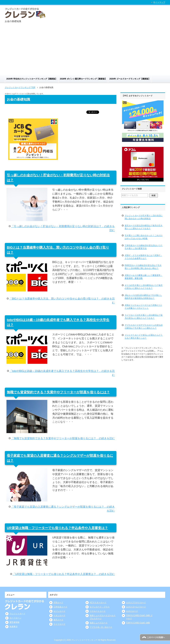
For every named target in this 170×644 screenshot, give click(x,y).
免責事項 (13, 627)
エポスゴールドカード (136, 607)
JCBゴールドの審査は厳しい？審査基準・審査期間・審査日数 (144, 277)
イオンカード (59, 615)
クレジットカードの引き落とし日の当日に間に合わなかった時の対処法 (144, 217)
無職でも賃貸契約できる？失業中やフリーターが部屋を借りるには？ (58, 392)
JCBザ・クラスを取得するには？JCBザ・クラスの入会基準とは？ (143, 257)
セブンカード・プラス (100, 607)
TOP (20, 87)
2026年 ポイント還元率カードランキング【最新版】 (83, 79)
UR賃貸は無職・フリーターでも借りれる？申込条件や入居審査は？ (57, 528)
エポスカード (132, 611)
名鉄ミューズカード (99, 623)
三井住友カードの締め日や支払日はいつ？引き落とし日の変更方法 (144, 247)
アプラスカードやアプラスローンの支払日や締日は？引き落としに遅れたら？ (144, 327)
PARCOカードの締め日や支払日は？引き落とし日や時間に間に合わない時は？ (143, 267)
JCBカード (58, 603)
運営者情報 (14, 622)
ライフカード (59, 624)
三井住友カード (60, 607)
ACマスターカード (98, 603)
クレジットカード (17, 614)
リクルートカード (98, 611)
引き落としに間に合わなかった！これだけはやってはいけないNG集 (144, 237)
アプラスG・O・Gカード (101, 627)
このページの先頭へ (156, 637)
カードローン (15, 618)
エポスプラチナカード (136, 603)
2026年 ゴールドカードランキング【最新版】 (130, 79)
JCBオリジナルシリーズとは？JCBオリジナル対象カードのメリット (143, 307)
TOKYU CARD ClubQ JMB (138, 623)
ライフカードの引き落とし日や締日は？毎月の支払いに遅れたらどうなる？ (144, 317)
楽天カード (58, 620)
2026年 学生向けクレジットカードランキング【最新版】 (32, 79)
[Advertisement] (85, 50)
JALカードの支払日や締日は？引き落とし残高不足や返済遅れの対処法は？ (143, 297)
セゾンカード (59, 611)
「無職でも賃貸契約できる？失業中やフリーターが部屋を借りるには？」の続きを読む (63, 438)
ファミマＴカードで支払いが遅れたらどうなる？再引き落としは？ (144, 337)
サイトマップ (159, 2)
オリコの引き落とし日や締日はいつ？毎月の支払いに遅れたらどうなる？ (144, 287)
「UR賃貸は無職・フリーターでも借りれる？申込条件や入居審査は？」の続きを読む (64, 574)
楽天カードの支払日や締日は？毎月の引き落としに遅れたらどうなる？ (144, 227)
